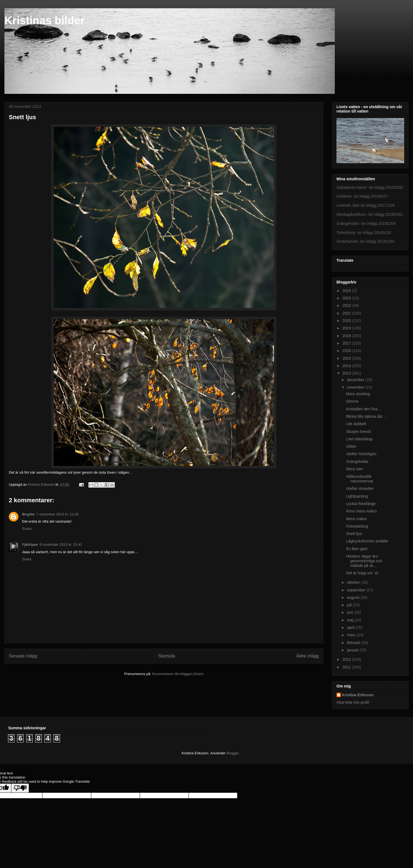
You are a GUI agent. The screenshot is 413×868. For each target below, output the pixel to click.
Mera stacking (358, 394)
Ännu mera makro (361, 511)
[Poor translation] (20, 788)
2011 (347, 667)
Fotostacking (357, 526)
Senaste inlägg (23, 656)
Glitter (351, 446)
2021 (347, 313)
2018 (347, 336)
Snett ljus (354, 534)
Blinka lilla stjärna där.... (366, 416)
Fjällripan (30, 544)
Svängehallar (357, 462)
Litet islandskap (359, 439)
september (357, 590)
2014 (347, 366)
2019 (347, 328)
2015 (347, 358)
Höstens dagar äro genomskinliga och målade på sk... (364, 561)
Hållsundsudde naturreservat (359, 479)
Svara (27, 529)
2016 (347, 351)
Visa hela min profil (353, 702)
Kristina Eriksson (358, 695)
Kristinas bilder (44, 20)
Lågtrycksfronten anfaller (367, 541)
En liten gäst (357, 549)
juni (350, 612)
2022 (347, 305)
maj (350, 620)
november (356, 387)
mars (352, 635)
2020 (347, 321)
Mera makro (356, 519)
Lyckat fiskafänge (361, 504)
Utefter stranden (360, 488)
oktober (354, 582)
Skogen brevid (358, 432)
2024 (347, 291)
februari (354, 643)
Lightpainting (357, 496)
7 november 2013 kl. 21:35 (58, 514)
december (356, 380)
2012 (347, 659)
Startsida (167, 656)
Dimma (352, 401)
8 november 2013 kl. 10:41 (61, 544)
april (351, 627)
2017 (347, 343)
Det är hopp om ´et (362, 573)
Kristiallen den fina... (363, 409)
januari (353, 650)
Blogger (232, 753)
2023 (347, 298)
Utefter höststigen (361, 454)
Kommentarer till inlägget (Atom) (178, 674)
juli (350, 605)
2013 (347, 373)
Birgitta (28, 514)
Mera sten (355, 469)
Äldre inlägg (308, 656)
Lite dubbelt (356, 424)
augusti (354, 597)
